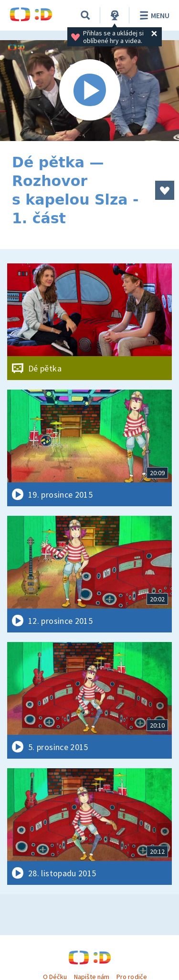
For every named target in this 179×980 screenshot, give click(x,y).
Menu (153, 15)
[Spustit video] (89, 91)
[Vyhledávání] (85, 15)
